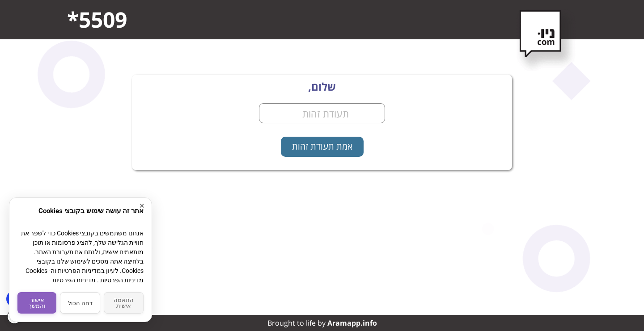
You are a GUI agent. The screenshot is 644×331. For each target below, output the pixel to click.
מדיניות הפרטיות (74, 280)
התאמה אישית (124, 303)
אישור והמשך (37, 303)
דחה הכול (80, 303)
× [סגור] (142, 206)
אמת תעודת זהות (322, 146)
